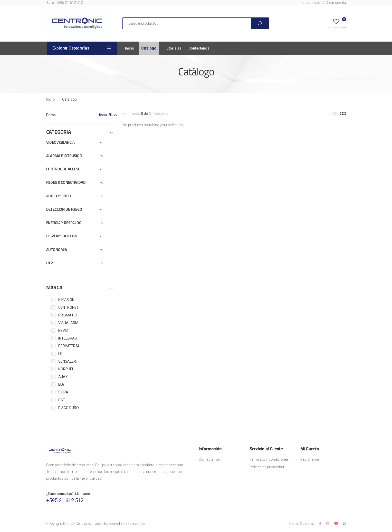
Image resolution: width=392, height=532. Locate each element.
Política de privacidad (267, 467)
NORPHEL (66, 369)
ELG (61, 384)
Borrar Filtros (108, 115)
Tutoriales (173, 48)
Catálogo (149, 48)
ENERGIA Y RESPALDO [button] (64, 223)
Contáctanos (199, 48)
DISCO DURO (69, 408)
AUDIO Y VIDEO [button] (59, 196)
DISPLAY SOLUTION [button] (62, 236)
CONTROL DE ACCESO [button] (63, 170)
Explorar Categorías (71, 48)
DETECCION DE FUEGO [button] (64, 210)
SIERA (63, 392)
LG (60, 354)
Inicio (130, 48)
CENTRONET (69, 307)
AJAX (63, 377)
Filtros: (51, 115)
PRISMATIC (68, 315)
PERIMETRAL (69, 346)
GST (62, 400)
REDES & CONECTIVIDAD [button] (66, 183)
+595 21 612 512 (65, 500)
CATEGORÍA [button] (59, 132)
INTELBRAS (68, 338)
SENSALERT (68, 361)
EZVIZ (63, 331)
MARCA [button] (54, 288)
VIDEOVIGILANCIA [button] (61, 143)
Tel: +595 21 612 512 (65, 3)
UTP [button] (50, 263)
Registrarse (310, 459)
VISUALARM (68, 323)
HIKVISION (66, 300)
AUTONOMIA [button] (57, 250)
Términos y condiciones (269, 459)
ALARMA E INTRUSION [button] (64, 156)
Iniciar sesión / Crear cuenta (323, 3)
